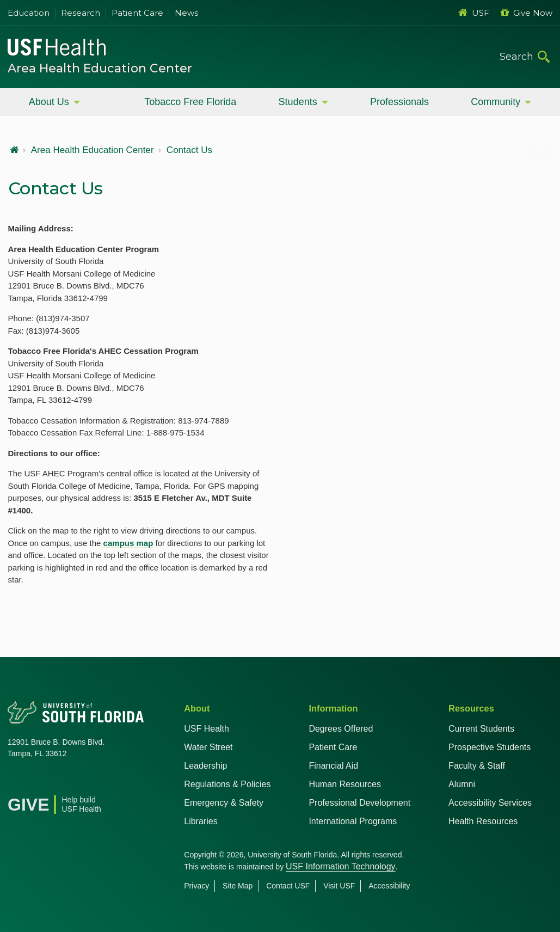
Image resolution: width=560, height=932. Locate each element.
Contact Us (189, 150)
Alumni (462, 784)
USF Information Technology (341, 866)
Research (81, 13)
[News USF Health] (112, 781)
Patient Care (137, 13)
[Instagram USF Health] (88, 781)
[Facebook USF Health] (16, 781)
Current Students (481, 729)
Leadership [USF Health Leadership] (205, 766)
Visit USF (339, 886)
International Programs (353, 821)
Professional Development (359, 803)
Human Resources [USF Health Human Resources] (345, 784)
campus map (128, 543)
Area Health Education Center (100, 68)
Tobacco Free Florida (190, 102)
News (186, 13)
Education (29, 13)
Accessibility (389, 886)
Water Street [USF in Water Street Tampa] (208, 747)
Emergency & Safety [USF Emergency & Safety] (224, 803)
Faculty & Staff (477, 766)
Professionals (399, 102)
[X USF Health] (40, 781)
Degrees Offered (341, 729)
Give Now (527, 13)
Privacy (196, 886)
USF (474, 13)
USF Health (207, 729)
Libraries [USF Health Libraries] (201, 821)
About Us (49, 102)
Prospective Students (490, 747)
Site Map (238, 886)
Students (298, 102)
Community (496, 102)
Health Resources (483, 821)
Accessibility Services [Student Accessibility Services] (490, 803)
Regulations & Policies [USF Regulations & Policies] (227, 784)
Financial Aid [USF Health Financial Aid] (333, 766)
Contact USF (288, 886)
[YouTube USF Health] (64, 781)
